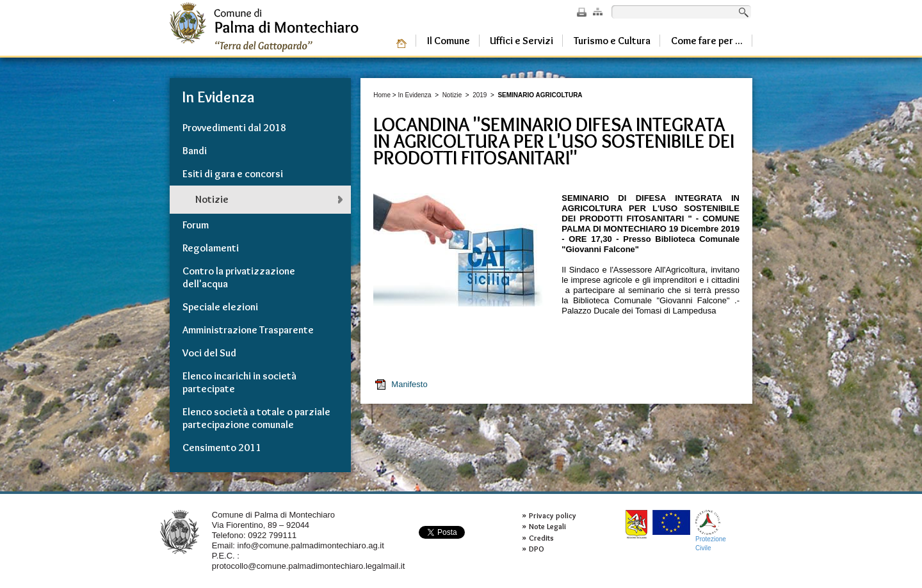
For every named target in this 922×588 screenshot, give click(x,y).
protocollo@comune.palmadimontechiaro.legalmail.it (309, 566)
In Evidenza (414, 95)
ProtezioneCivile (711, 531)
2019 (480, 95)
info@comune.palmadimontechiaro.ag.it (311, 545)
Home (382, 95)
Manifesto (400, 385)
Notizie (452, 95)
